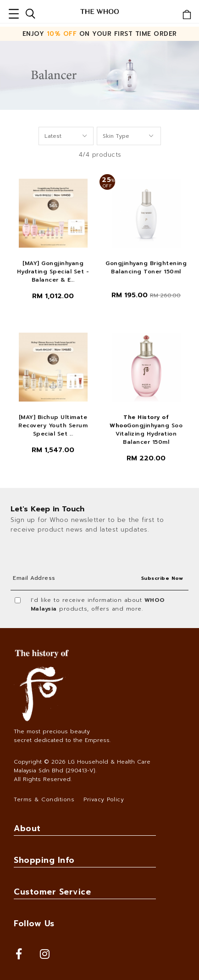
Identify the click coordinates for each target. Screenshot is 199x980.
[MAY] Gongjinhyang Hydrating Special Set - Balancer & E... (53, 272)
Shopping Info (44, 860)
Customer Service (52, 892)
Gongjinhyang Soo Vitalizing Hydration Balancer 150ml (146, 430)
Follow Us (34, 923)
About (27, 828)
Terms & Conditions (44, 799)
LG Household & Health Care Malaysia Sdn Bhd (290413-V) (82, 766)
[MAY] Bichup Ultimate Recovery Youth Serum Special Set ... (53, 425)
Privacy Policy (104, 799)
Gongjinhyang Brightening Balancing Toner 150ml (146, 267)
